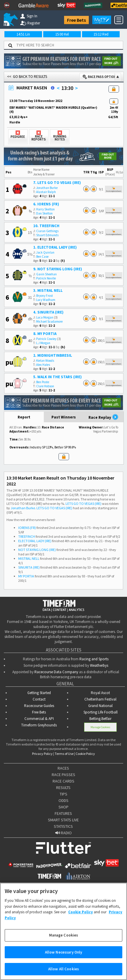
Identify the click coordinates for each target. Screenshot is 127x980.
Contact (39, 699)
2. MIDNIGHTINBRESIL (53, 355)
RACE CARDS (63, 781)
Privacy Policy (42, 754)
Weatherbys (99, 665)
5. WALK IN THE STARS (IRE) (57, 377)
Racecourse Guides (39, 706)
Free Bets (76, 20)
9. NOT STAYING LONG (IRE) (58, 269)
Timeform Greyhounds (39, 725)
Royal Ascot (100, 693)
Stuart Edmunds (47, 235)
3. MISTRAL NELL (48, 290)
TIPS (63, 794)
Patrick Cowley (46, 339)
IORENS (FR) (27, 528)
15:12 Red (101, 34)
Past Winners (64, 417)
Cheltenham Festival (100, 699)
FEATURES (63, 813)
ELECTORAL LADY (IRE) (35, 541)
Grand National (100, 706)
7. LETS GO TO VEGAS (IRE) (57, 183)
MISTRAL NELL (29, 558)
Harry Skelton (45, 209)
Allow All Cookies (63, 969)
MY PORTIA (26, 576)
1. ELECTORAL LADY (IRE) (55, 247)
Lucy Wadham (46, 300)
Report (24, 417)
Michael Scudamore (49, 321)
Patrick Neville (46, 278)
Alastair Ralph (46, 192)
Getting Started (39, 693)
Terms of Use (64, 754)
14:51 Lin (23, 34)
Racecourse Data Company (56, 672)
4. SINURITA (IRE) (48, 312)
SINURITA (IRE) (29, 567)
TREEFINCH (27, 536)
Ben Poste (43, 382)
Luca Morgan (45, 317)
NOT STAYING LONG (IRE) (37, 550)
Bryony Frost (45, 296)
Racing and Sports (94, 659)
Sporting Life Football (101, 712)
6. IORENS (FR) (46, 204)
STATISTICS (63, 826)
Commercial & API (39, 719)
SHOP (63, 807)
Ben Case (42, 257)
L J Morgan (43, 343)
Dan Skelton (44, 213)
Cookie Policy (85, 754)
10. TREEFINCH (46, 226)
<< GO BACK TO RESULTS (27, 77)
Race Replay (103, 417)
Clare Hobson (45, 386)
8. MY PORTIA (45, 334)
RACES (63, 768)
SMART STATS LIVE (63, 820)
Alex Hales (43, 365)
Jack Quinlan (45, 252)
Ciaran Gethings (47, 231)
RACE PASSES (63, 775)
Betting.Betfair (100, 719)
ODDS (63, 800)
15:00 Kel (62, 34)
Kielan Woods (45, 361)
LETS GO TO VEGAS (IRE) (83, 504)
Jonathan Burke (47, 188)
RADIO (63, 833)
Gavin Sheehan (46, 274)
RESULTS (63, 788)
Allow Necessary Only (64, 952)
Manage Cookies (100, 727)
